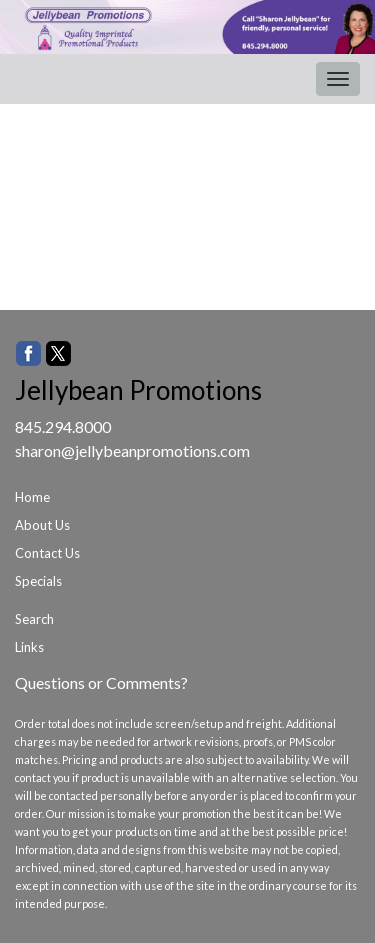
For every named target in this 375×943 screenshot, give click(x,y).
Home (32, 497)
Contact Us (47, 553)
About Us (42, 525)
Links (29, 647)
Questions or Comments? (101, 682)
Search (34, 619)
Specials (38, 581)
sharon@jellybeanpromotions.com (132, 450)
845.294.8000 (63, 426)
